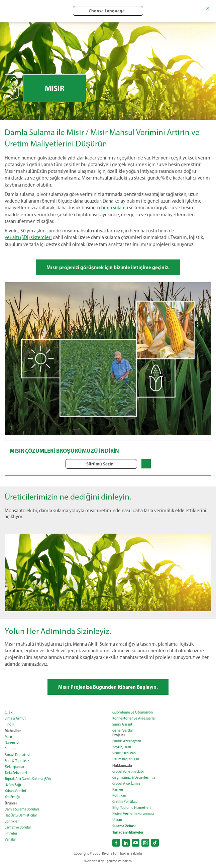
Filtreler (11, 833)
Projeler (119, 735)
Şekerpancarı (15, 767)
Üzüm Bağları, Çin (126, 759)
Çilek (9, 712)
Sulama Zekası (124, 826)
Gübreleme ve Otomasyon (133, 712)
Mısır (9, 737)
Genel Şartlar (123, 730)
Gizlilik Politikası (125, 802)
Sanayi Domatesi (17, 755)
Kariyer (118, 790)
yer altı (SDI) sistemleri (28, 237)
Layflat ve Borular (18, 827)
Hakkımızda (122, 765)
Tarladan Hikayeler (128, 832)
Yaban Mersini (15, 791)
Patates (10, 749)
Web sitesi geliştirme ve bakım (108, 861)
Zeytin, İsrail (122, 747)
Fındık (9, 724)
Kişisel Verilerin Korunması (133, 814)
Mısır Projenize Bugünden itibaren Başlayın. (108, 687)
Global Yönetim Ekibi (128, 772)
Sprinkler (12, 821)
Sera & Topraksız (17, 761)
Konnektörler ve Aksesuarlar (134, 718)
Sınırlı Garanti (123, 724)
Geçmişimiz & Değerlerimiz (134, 778)
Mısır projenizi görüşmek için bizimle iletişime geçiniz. (108, 267)
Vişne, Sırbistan (124, 753)
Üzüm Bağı (13, 785)
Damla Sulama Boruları (22, 809)
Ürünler (11, 803)
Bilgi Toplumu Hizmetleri (132, 808)
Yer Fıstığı (12, 797)
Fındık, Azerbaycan (127, 741)
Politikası (119, 796)
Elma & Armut (15, 718)
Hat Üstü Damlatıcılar (21, 815)
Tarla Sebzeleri (16, 773)
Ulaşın (117, 820)
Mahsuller (13, 731)
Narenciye (13, 743)
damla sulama (114, 208)
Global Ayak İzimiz (126, 784)
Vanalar (10, 839)
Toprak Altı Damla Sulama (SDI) (28, 779)
